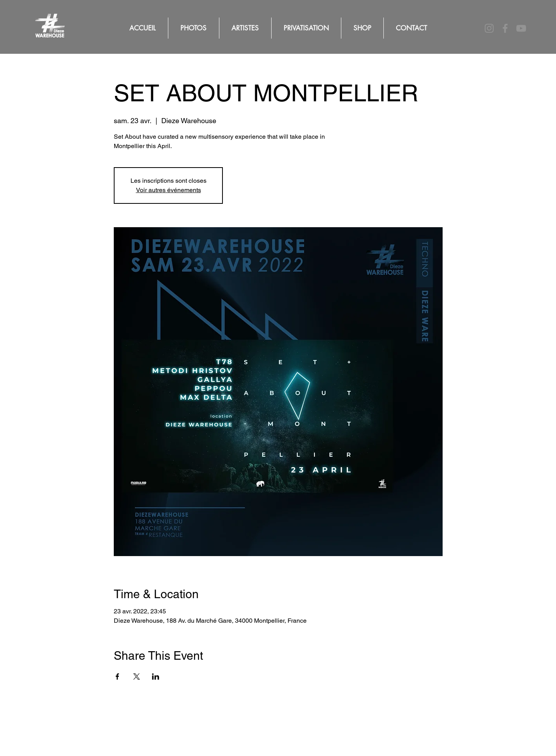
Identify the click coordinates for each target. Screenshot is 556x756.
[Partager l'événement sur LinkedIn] (156, 677)
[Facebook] (505, 28)
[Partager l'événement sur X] (137, 677)
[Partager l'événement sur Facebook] (117, 677)
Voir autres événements (169, 190)
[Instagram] (489, 28)
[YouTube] (521, 28)
